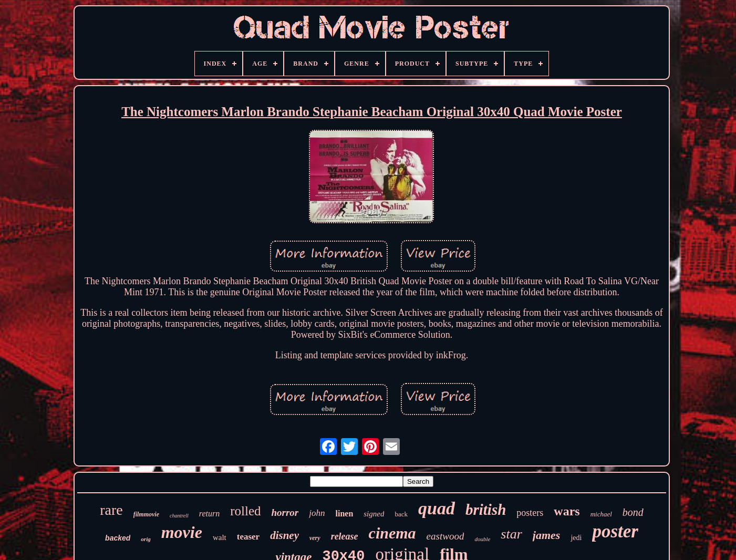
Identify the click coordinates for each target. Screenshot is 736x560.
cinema (392, 533)
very (315, 538)
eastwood (445, 536)
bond (633, 512)
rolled (245, 511)
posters (530, 513)
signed (374, 514)
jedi (576, 538)
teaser (248, 537)
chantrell (179, 516)
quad (437, 508)
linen (344, 514)
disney (284, 535)
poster (615, 531)
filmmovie (146, 514)
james (547, 535)
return (209, 514)
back (401, 514)
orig (146, 539)
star (511, 534)
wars (567, 511)
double (482, 539)
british (486, 510)
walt (220, 537)
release (345, 536)
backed (118, 538)
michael (601, 514)
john (317, 513)
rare (111, 510)
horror (285, 512)
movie (182, 532)
